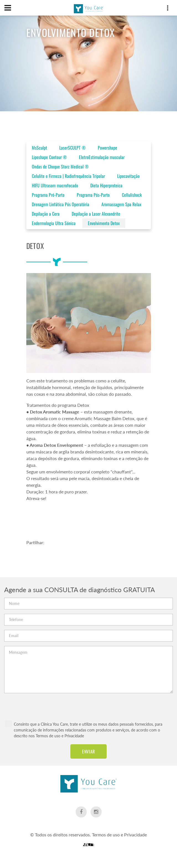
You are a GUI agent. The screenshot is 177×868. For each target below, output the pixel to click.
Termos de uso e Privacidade (60, 736)
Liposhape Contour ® (49, 157)
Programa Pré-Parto (48, 195)
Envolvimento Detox (104, 223)
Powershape (107, 148)
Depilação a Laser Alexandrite (96, 214)
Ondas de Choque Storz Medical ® (60, 166)
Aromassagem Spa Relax (121, 204)
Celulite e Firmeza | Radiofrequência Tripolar (68, 176)
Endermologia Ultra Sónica (54, 223)
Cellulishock (132, 195)
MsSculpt (39, 148)
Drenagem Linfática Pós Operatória (61, 204)
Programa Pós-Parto (93, 195)
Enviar (88, 751)
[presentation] (89, 704)
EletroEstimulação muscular (102, 157)
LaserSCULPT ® (72, 148)
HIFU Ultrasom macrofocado (55, 185)
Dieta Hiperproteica (106, 185)
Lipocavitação (128, 176)
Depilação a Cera (46, 214)
